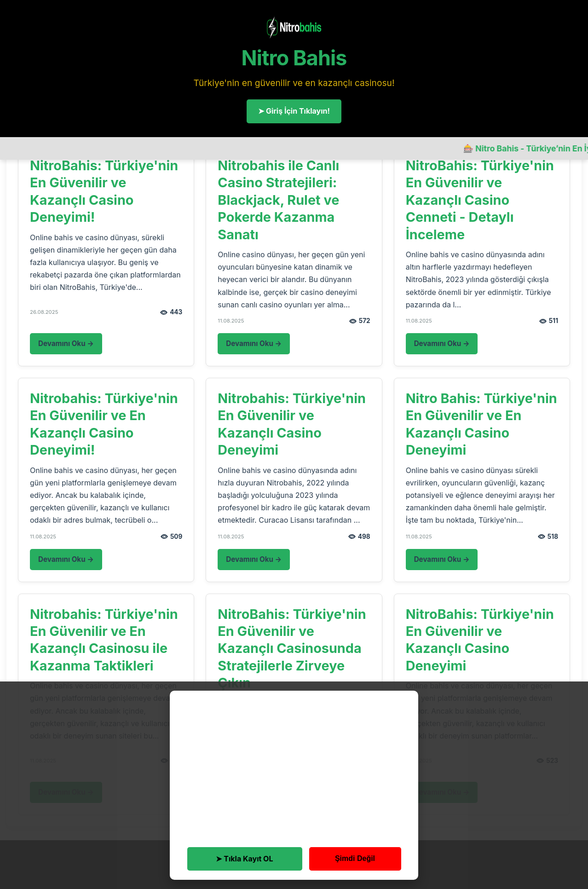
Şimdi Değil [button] (355, 858)
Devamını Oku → (66, 343)
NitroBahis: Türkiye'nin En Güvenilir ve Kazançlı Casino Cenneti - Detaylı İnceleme (480, 200)
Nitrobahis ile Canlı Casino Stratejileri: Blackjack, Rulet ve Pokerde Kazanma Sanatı (278, 200)
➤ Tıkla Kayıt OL (244, 859)
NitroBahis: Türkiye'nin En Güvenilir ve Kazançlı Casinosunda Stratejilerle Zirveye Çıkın (292, 649)
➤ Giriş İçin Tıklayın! (294, 111)
